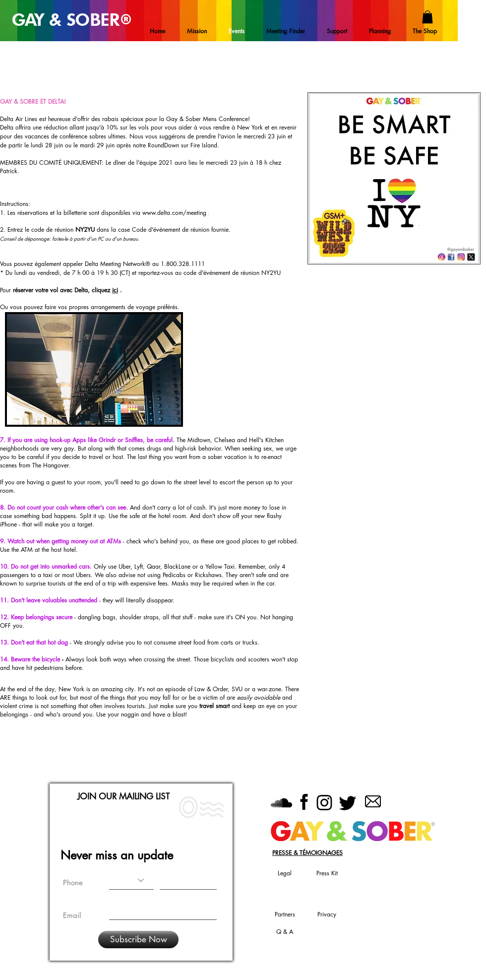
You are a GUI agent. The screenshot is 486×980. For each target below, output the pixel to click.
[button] (427, 17)
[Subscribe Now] (138, 940)
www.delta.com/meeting (174, 213)
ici (115, 290)
